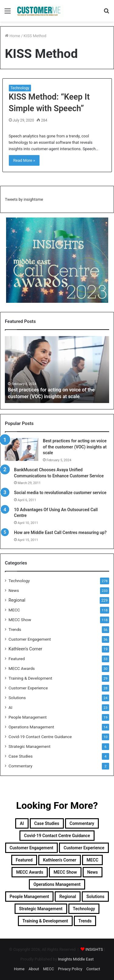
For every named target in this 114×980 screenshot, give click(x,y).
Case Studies (21, 756)
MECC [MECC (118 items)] (92, 860)
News (14, 590)
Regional (17, 600)
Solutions (17, 698)
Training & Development (30, 678)
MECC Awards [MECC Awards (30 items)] (30, 872)
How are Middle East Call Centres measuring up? (60, 532)
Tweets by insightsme (24, 199)
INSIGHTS (94, 949)
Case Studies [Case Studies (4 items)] (47, 823)
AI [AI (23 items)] (22, 823)
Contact (93, 969)
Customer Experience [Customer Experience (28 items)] (84, 848)
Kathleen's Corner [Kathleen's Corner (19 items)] (60, 860)
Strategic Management (29, 746)
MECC (14, 610)
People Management (28, 717)
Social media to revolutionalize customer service (60, 493)
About (34, 969)
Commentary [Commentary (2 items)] (82, 823)
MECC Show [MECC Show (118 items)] (65, 872)
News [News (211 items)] (93, 872)
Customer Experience (28, 688)
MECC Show (20, 620)
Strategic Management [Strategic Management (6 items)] (41, 909)
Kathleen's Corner (25, 649)
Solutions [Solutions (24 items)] (95, 897)
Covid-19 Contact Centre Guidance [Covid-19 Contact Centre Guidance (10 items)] (57, 836)
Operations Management (31, 727)
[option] (57, 370)
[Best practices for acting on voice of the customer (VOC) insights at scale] (22, 449)
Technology (20, 88)
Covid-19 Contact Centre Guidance (40, 737)
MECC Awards (22, 668)
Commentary (20, 766)
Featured (17, 659)
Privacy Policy (70, 969)
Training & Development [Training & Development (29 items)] (45, 921)
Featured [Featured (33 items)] (24, 860)
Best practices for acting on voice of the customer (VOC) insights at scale (75, 447)
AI (10, 707)
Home (12, 36)
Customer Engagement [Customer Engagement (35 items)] (32, 848)
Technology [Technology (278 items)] (84, 909)
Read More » (24, 160)
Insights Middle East (76, 959)
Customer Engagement (30, 639)
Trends (15, 629)
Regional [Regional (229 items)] (68, 897)
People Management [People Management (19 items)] (29, 897)
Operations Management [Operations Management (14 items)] (57, 884)
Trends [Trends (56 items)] (85, 921)
